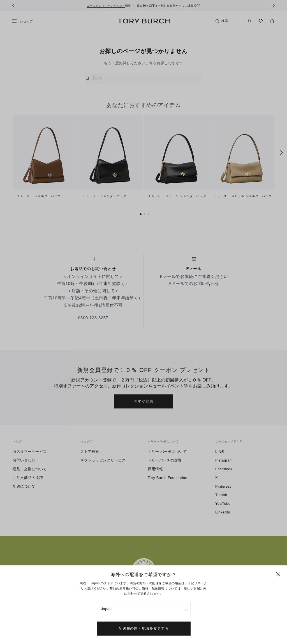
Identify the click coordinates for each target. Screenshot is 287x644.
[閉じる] (278, 574)
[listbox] (144, 609)
